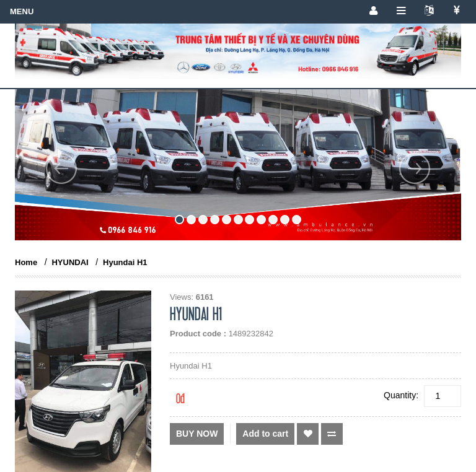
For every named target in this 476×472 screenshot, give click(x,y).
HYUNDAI (70, 262)
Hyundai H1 (125, 262)
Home (26, 262)
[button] (61, 197)
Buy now (197, 434)
